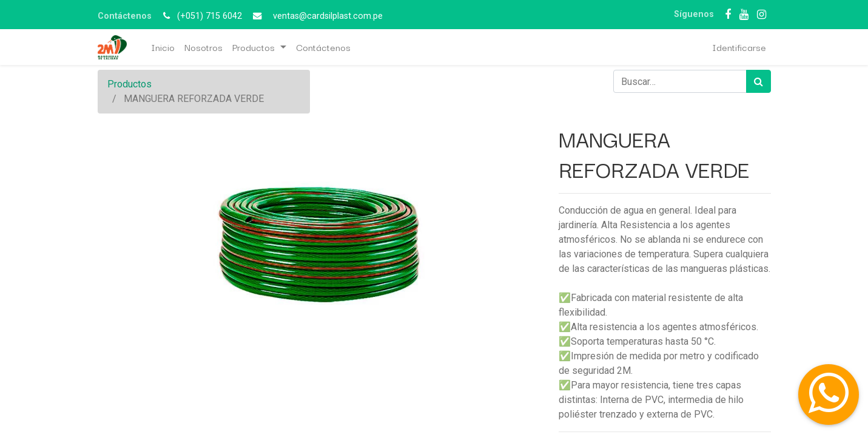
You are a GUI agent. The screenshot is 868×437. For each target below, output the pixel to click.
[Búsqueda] (759, 81)
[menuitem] (163, 47)
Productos (130, 84)
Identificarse (739, 47)
